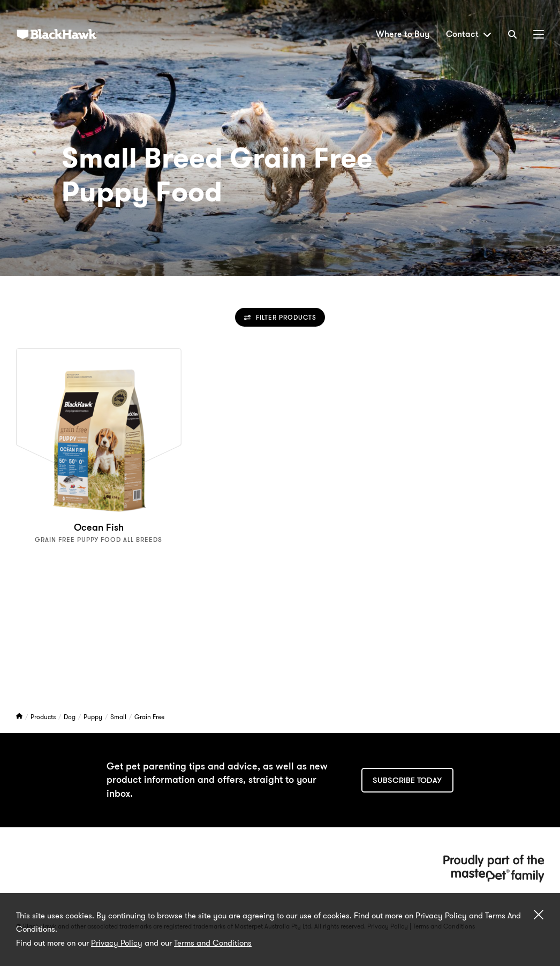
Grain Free (149, 717)
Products (44, 717)
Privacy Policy (117, 943)
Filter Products (280, 317)
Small (119, 717)
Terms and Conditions (213, 943)
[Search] (512, 34)
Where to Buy (403, 34)
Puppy (94, 717)
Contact (469, 34)
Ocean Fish (99, 527)
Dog (70, 717)
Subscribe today (407, 780)
